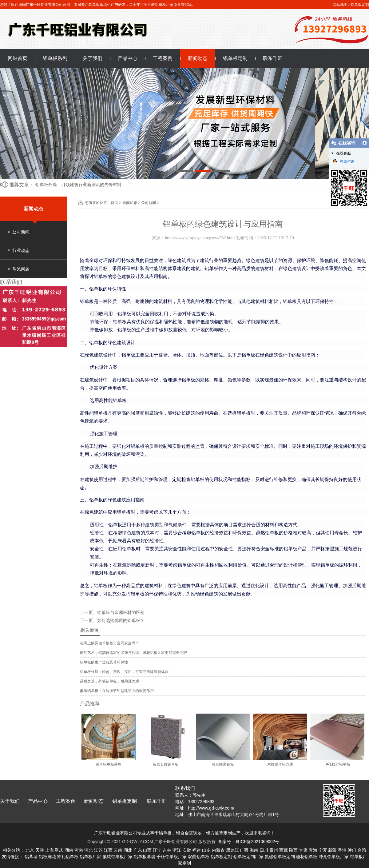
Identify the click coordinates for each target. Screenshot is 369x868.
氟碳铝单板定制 (280, 857)
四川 (264, 850)
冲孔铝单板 (68, 857)
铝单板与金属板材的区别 (121, 612)
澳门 (352, 850)
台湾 (362, 850)
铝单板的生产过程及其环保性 (104, 662)
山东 (206, 850)
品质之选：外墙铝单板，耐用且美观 (109, 681)
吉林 (167, 850)
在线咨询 (343, 161)
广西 (244, 850)
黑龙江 (232, 850)
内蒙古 (218, 850)
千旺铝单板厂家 (172, 857)
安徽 (187, 850)
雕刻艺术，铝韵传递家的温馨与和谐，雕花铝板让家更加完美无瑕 (133, 653)
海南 (254, 850)
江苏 (98, 850)
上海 (50, 850)
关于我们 (93, 58)
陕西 (293, 850)
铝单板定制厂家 (248, 857)
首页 (114, 203)
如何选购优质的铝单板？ (121, 620)
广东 (138, 850)
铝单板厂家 (90, 857)
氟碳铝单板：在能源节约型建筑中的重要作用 (117, 691)
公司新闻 (21, 232)
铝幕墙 (31, 857)
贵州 (274, 850)
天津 (40, 850)
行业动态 (21, 250)
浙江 (177, 850)
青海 (313, 850)
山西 (147, 850)
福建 (196, 850)
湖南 (69, 850)
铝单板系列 (55, 58)
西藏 (284, 850)
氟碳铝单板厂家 (117, 857)
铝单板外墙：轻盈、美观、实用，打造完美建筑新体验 (124, 672)
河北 (89, 850)
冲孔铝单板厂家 (334, 857)
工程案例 (163, 58)
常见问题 (21, 269)
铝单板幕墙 (145, 857)
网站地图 (340, 5)
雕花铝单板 (307, 857)
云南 (118, 850)
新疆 (332, 850)
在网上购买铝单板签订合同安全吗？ (109, 643)
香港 (342, 850)
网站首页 (18, 58)
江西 (108, 850)
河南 (79, 850)
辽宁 (157, 850)
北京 (30, 850)
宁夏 (323, 850)
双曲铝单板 (199, 857)
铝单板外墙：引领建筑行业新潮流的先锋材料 (78, 185)
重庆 (59, 850)
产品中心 (128, 58)
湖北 (128, 850)
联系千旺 (273, 58)
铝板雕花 (47, 857)
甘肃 (303, 850)
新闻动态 (198, 58)
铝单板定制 (360, 5)
